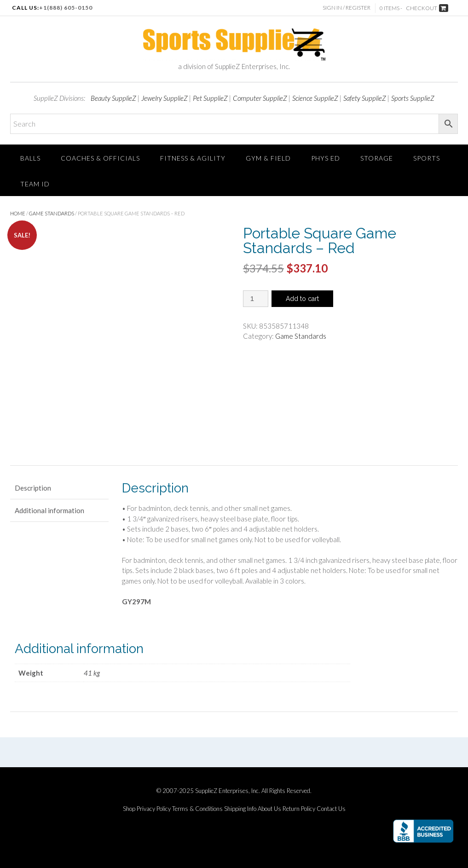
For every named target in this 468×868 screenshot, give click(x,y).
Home (18, 213)
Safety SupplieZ (365, 98)
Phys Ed (326, 158)
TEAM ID (35, 184)
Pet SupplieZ (210, 98)
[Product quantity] (256, 299)
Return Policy (299, 809)
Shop (129, 809)
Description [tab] (33, 488)
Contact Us (331, 809)
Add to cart (302, 299)
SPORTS (427, 158)
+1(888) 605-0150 (66, 8)
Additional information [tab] (49, 510)
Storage (377, 158)
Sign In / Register (347, 8)
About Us (269, 809)
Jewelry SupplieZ (165, 98)
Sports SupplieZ (413, 98)
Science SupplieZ (315, 98)
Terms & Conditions (197, 809)
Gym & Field (268, 158)
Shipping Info (240, 809)
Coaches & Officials (100, 158)
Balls (30, 158)
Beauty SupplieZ (113, 98)
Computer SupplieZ (260, 98)
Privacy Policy (154, 809)
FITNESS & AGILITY (193, 158)
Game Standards (52, 213)
